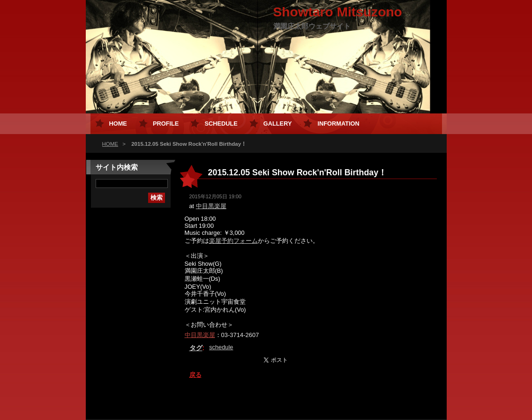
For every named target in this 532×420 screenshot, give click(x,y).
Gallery (278, 124)
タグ (196, 348)
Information (338, 124)
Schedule (221, 124)
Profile (166, 124)
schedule (221, 347)
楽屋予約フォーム (233, 241)
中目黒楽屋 (211, 206)
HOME (110, 144)
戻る (195, 375)
